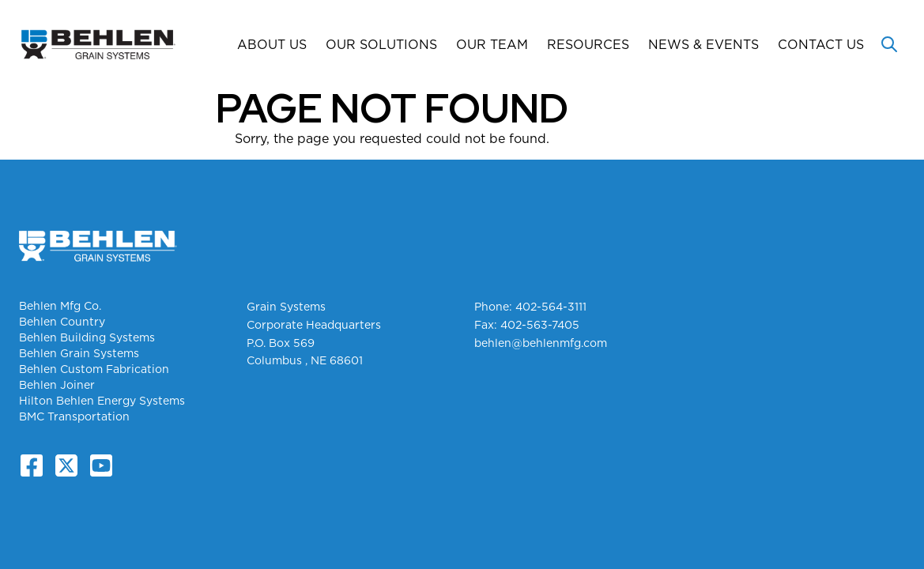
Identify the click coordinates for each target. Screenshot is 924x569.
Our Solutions (381, 44)
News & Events (703, 44)
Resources (588, 44)
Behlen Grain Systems (79, 353)
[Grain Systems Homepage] (98, 44)
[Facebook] (32, 465)
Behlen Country (62, 322)
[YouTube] (101, 465)
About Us (272, 44)
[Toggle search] (889, 44)
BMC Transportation (74, 416)
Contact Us (821, 44)
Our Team (492, 44)
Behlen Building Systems (87, 337)
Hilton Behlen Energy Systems (102, 401)
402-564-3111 (551, 307)
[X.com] (66, 465)
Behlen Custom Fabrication (94, 369)
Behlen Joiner (57, 385)
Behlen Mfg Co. (60, 306)
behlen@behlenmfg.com (541, 343)
